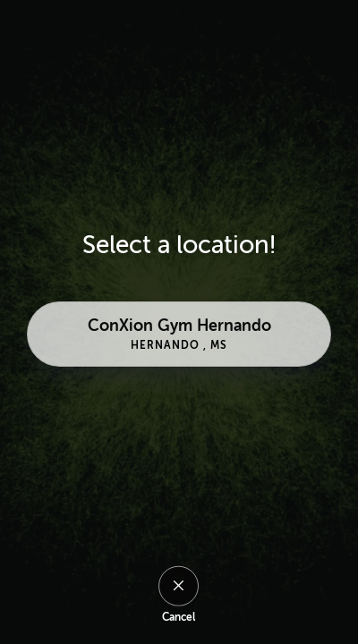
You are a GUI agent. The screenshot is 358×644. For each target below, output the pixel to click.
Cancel (179, 617)
